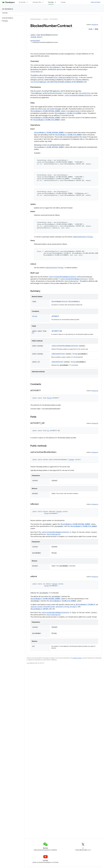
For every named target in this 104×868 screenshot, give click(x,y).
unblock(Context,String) (55, 268)
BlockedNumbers (55, 67)
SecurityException (72, 281)
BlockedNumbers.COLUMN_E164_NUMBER (68, 113)
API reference (8, 9)
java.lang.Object (35, 41)
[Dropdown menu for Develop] (56, 2)
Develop (45, 19)
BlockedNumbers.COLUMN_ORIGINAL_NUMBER (45, 111)
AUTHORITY (55, 316)
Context (75, 346)
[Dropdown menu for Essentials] (28, 2)
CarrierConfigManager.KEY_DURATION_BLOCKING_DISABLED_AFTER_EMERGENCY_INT (59, 82)
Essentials (22, 2)
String (35, 316)
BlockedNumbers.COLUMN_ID (85, 605)
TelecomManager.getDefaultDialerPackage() (47, 93)
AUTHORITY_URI (57, 331)
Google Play (65, 2)
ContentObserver (37, 72)
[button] (12, 21)
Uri (33, 333)
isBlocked (55, 354)
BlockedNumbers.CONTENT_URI (41, 609)
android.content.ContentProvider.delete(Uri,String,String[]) (54, 607)
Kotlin (90, 29)
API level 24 (95, 25)
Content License (77, 658)
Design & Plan (37, 2)
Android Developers (36, 19)
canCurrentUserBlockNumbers (62, 346)
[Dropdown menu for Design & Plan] (44, 2)
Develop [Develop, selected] (51, 2)
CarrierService (85, 93)
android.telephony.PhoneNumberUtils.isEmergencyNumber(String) (54, 78)
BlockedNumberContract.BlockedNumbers (66, 301)
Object (40, 37)
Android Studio (96, 2)
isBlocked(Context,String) (83, 237)
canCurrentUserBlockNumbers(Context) (79, 95)
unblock (54, 362)
